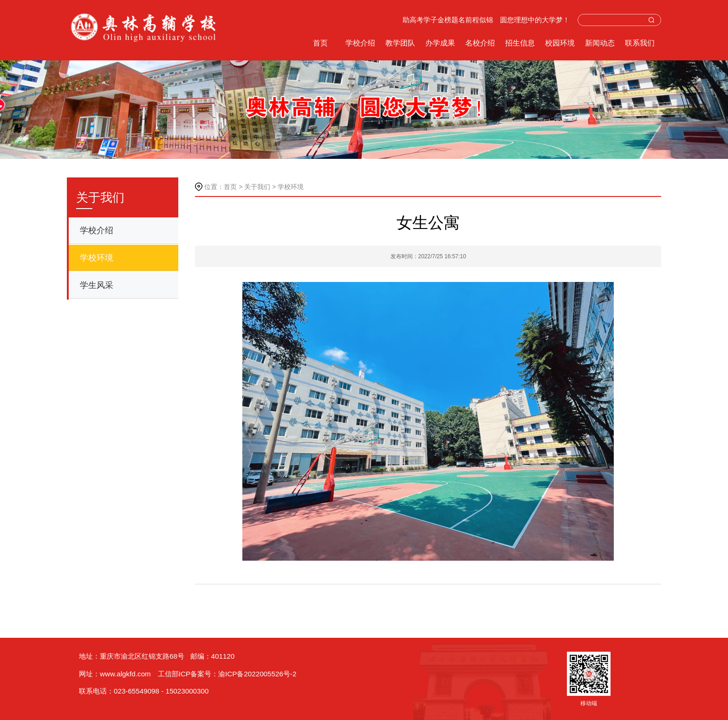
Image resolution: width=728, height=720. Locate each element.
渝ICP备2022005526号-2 (257, 674)
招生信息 (520, 43)
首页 (320, 43)
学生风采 (97, 285)
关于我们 (257, 187)
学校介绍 (360, 43)
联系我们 (640, 43)
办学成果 (440, 43)
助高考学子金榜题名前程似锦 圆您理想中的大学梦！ (486, 20)
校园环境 (560, 43)
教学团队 (400, 43)
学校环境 (97, 258)
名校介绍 (480, 43)
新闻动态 (600, 43)
